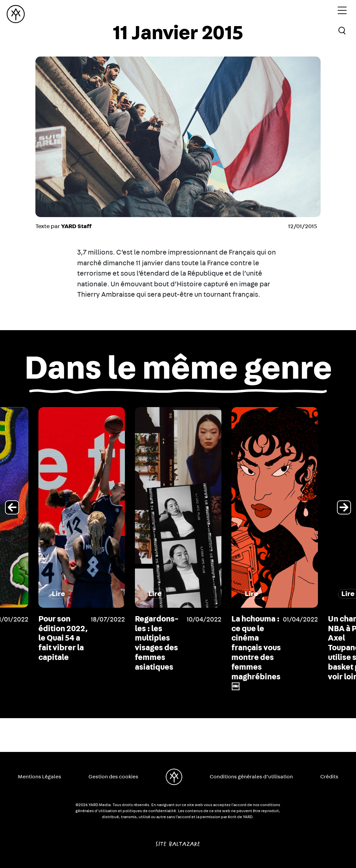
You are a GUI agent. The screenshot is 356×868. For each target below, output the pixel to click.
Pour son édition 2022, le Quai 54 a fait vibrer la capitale (158, 638)
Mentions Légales (39, 777)
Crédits (329, 777)
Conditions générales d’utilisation (251, 777)
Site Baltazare (178, 841)
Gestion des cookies (113, 777)
